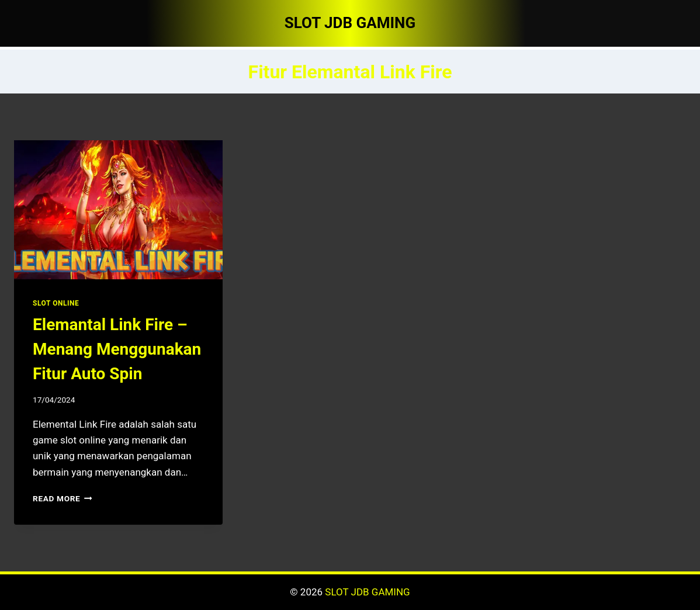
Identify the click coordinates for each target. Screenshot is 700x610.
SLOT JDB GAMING (367, 592)
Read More (63, 498)
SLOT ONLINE (56, 303)
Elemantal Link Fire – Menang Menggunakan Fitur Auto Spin (117, 349)
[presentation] (118, 210)
